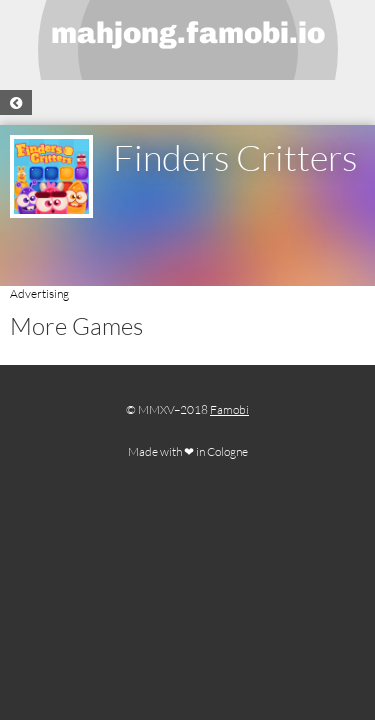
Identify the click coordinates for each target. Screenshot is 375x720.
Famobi (229, 409)
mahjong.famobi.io (188, 33)
